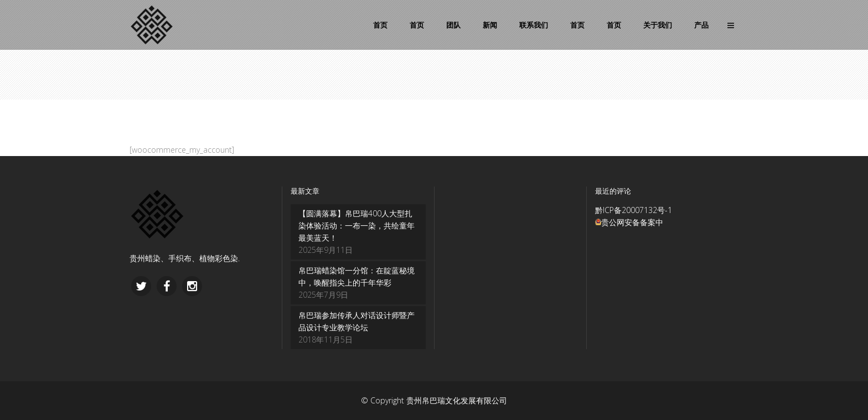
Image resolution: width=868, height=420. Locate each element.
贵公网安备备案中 (632, 222)
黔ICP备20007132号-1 (634, 210)
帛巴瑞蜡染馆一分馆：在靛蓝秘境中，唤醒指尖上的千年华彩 (356, 276)
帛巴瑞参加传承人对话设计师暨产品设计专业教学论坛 (356, 321)
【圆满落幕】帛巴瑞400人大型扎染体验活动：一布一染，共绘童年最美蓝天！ (356, 225)
